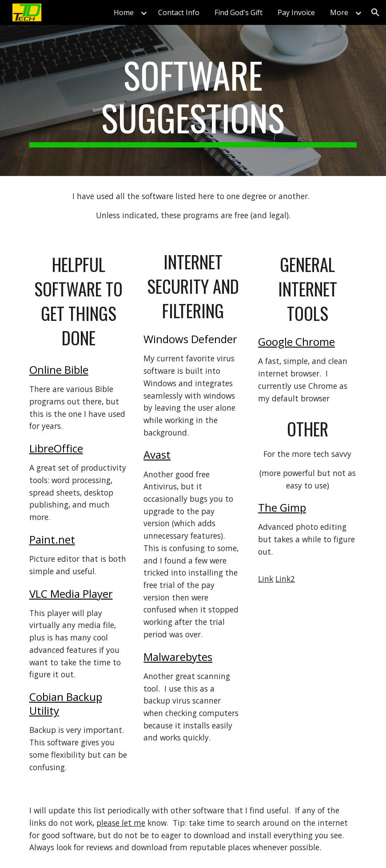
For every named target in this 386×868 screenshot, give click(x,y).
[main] (193, 100)
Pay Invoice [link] (296, 12)
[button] (375, 12)
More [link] (339, 12)
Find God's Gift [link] (239, 12)
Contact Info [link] (179, 12)
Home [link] (124, 12)
